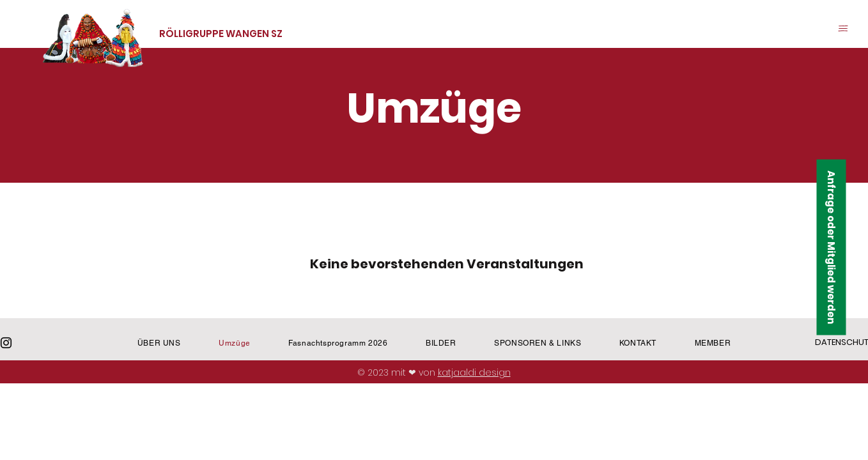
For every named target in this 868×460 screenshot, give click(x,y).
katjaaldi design (474, 372)
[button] (843, 28)
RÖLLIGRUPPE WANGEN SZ (221, 34)
